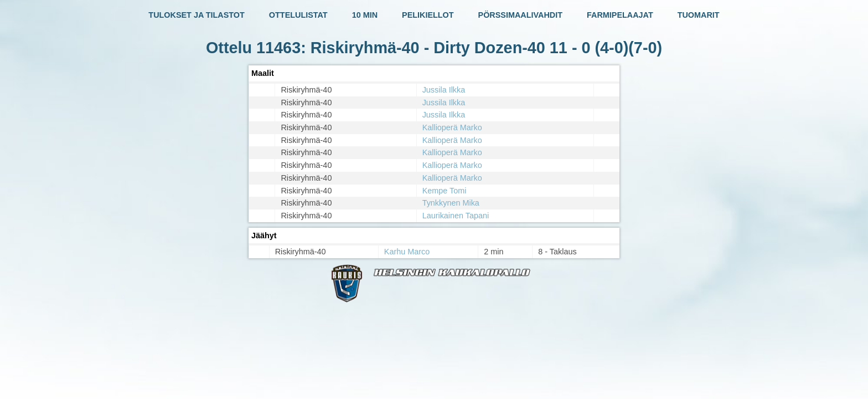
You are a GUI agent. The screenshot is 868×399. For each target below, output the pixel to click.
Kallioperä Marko (452, 127)
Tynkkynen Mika (451, 203)
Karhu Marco (407, 252)
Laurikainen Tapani (456, 216)
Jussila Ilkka (444, 90)
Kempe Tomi (445, 191)
